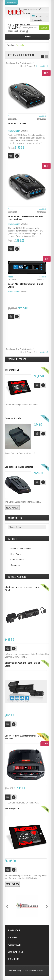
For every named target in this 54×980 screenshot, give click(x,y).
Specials (20, 45)
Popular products (17, 359)
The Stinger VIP (13, 370)
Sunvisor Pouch (13, 418)
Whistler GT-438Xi (17, 123)
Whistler (25, 131)
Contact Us (13, 959)
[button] (44, 28)
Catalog (10, 45)
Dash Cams (16, 554)
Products (17, 577)
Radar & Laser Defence (21, 549)
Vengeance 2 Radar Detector (19, 467)
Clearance (15, 565)
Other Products (17, 560)
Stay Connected (15, 952)
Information (14, 930)
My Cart (39, 16)
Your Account (15, 945)
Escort (24, 291)
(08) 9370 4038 (23, 25)
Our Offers (13, 937)
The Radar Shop (14, 970)
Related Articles (37, 970)
